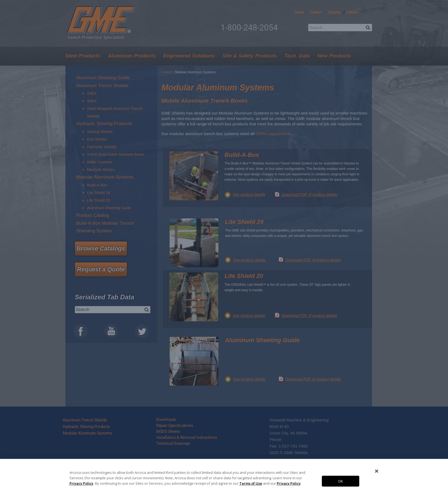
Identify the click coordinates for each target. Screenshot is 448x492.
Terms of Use (251, 483)
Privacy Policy (81, 483)
